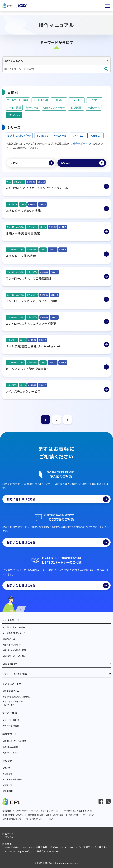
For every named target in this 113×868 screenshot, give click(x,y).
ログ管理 (76, 107)
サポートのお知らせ (14, 779)
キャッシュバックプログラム (17, 697)
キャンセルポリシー (35, 819)
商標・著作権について (13, 815)
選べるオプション (12, 645)
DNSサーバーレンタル (15, 656)
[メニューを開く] (108, 6)
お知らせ (7, 761)
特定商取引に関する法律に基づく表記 (46, 815)
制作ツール (32, 107)
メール (77, 100)
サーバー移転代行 (13, 720)
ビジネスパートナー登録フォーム (14, 703)
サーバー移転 (10, 713)
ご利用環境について (12, 819)
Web (59, 100)
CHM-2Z (78, 135)
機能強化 (9, 791)
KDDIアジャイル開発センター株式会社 (89, 847)
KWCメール (60, 135)
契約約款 (73, 815)
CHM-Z (95, 135)
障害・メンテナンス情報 (15, 741)
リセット (15, 163)
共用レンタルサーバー (15, 627)
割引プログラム (12, 691)
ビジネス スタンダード (19, 135)
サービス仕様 (40, 100)
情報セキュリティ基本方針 (77, 811)
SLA (51, 819)
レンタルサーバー (12, 620)
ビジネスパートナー (13, 684)
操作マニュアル (12, 753)
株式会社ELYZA (59, 847)
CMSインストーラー (54, 107)
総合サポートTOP (82, 143)
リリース (8, 785)
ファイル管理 (14, 107)
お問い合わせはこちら (58, 499)
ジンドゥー (10, 837)
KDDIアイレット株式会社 (35, 847)
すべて (7, 768)
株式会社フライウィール (49, 851)
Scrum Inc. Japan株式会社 (19, 851)
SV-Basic (42, 135)
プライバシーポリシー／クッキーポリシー (35, 811)
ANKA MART (10, 664)
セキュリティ (14, 115)
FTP (94, 100)
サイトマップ (88, 815)
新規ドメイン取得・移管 (15, 650)
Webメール (94, 107)
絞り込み (66, 163)
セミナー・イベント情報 (15, 674)
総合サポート (10, 734)
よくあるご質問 (11, 747)
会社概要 (7, 811)
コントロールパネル (18, 100)
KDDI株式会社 (12, 847)
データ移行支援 (12, 726)
